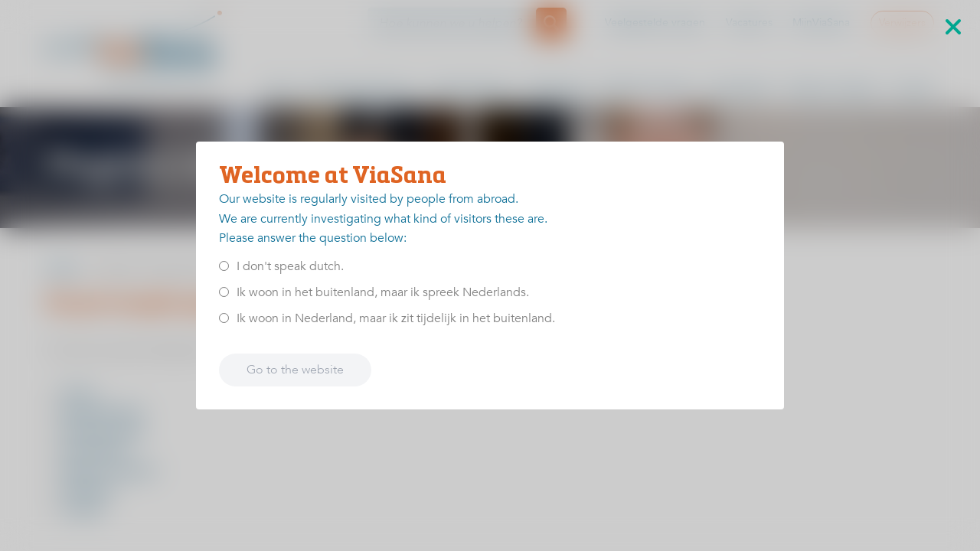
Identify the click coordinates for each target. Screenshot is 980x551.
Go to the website (295, 370)
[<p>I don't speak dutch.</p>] (224, 266)
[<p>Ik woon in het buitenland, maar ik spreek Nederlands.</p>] (224, 292)
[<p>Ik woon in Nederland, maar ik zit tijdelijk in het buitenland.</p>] (224, 318)
